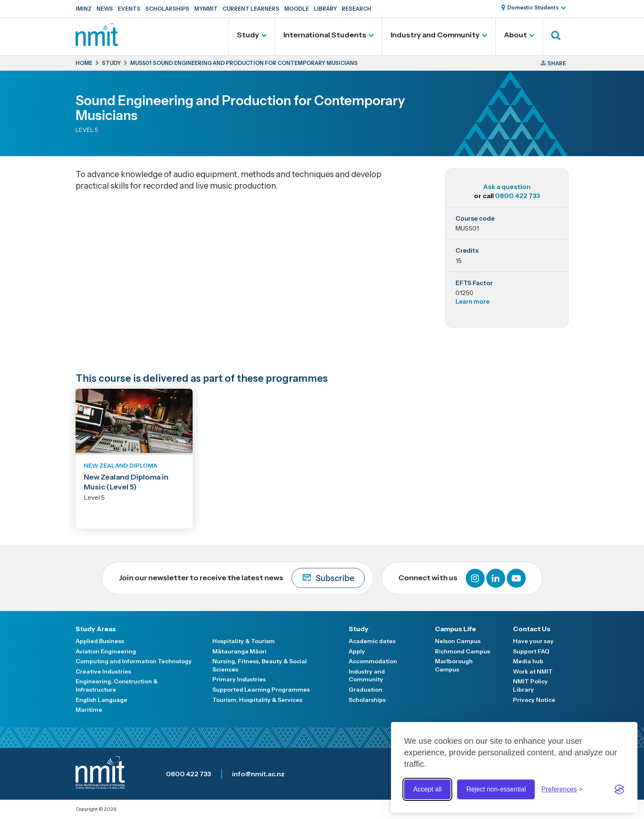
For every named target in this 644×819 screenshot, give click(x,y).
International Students (325, 35)
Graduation (366, 690)
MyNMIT (206, 9)
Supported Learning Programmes (261, 690)
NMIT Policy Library (530, 685)
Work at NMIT (533, 671)
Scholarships (167, 9)
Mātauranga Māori (239, 651)
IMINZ (84, 9)
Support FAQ (531, 651)
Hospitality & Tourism (244, 641)
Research (356, 9)
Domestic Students (533, 7)
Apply (357, 651)
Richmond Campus (462, 651)
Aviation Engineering (106, 651)
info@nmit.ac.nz (258, 774)
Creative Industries (103, 671)
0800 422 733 (517, 196)
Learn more (473, 301)
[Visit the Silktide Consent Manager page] (619, 789)
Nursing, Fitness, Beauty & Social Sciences (260, 665)
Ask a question (507, 187)
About (515, 35)
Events (129, 9)
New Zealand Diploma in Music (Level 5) (126, 482)
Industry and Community (435, 35)
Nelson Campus (458, 641)
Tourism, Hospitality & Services (257, 700)
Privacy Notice (534, 700)
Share (557, 63)
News (105, 9)
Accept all (427, 789)
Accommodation (373, 661)
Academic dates (372, 641)
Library (325, 9)
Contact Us (532, 629)
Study (248, 35)
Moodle (297, 9)
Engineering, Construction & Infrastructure (117, 685)
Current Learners (251, 9)
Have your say (533, 641)
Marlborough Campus (454, 665)
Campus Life (455, 629)
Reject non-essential (496, 789)
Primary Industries (239, 679)
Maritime (89, 710)
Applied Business (100, 641)
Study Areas (96, 629)
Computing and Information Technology (134, 661)
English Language (101, 700)
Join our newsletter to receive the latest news (242, 578)
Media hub (528, 661)
